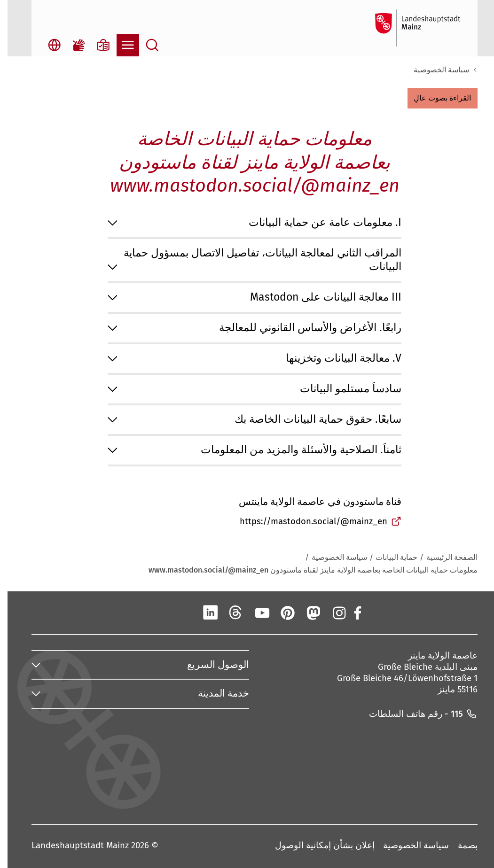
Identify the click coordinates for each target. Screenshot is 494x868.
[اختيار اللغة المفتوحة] (47, 45)
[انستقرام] (331, 612)
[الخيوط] (228, 612)
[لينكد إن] (203, 612)
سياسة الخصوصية (434, 70)
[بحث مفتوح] (145, 45)
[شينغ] (177, 612)
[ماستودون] (306, 612)
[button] (435, 98)
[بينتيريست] (280, 612)
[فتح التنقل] (120, 45)
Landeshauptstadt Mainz (73, 846)
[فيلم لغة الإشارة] (71, 45)
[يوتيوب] (254, 612)
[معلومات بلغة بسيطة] (96, 45)
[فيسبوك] (349, 612)
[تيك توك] (151, 612)
